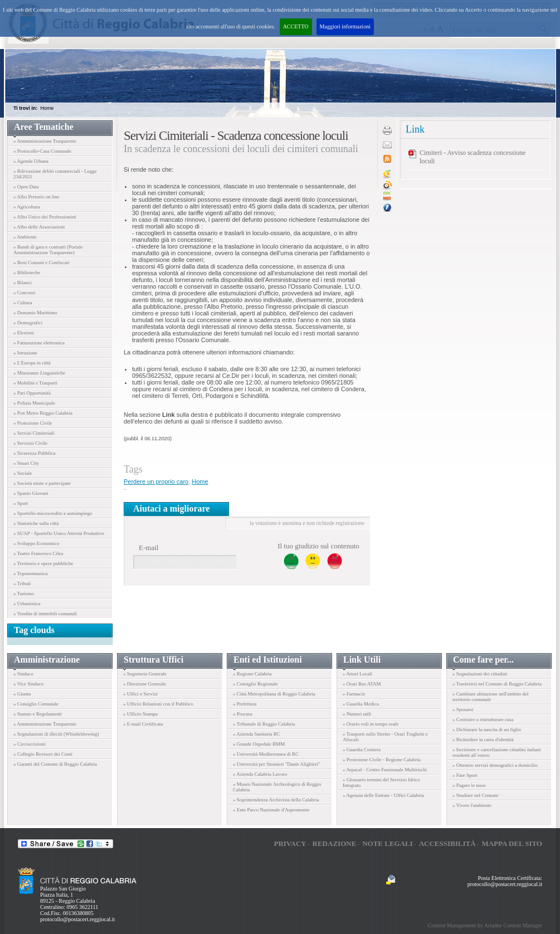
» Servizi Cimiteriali (34, 433)
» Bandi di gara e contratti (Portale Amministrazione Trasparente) (48, 250)
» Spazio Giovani (31, 493)
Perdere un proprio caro (156, 481)
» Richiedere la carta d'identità (483, 740)
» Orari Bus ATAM (362, 684)
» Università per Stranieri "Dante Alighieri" (277, 764)
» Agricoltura (27, 207)
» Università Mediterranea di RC (266, 754)
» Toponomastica (30, 573)
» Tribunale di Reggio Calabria (264, 724)
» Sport (21, 503)
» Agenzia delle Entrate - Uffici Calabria (383, 795)
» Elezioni (24, 333)
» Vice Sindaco (28, 684)
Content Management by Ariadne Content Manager (485, 925)
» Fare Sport (465, 775)
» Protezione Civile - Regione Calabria (382, 760)
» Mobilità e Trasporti (35, 383)
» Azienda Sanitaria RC (257, 734)
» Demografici (28, 323)
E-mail (148, 548)
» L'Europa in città (32, 363)
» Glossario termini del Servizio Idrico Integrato (381, 782)
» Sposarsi (463, 709)
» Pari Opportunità (32, 393)
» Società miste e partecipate (42, 483)
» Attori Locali (357, 674)
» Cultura (23, 303)
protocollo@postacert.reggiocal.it (77, 919)
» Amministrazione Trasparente (45, 141)
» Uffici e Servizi (140, 694)
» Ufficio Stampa (140, 714)
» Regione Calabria (252, 674)
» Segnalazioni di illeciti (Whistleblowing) (56, 734)
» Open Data (26, 187)
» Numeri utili (357, 714)
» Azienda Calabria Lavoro (260, 774)
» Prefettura (245, 704)
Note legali (388, 843)
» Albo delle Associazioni (39, 227)
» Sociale (23, 473)
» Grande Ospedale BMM (259, 744)
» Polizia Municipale (34, 403)
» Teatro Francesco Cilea (38, 553)
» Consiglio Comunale (36, 704)
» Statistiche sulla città (36, 523)
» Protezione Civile (33, 423)
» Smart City (26, 463)
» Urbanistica (27, 604)
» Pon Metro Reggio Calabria (43, 413)
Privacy (290, 843)
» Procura (243, 714)
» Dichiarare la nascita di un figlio (487, 729)
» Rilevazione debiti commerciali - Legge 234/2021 (55, 174)
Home (47, 108)
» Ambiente (25, 237)
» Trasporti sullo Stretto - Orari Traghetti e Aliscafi (385, 737)
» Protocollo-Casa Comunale (42, 151)
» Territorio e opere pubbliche (43, 563)
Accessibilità (447, 843)
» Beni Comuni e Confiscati (42, 262)
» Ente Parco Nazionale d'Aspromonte (271, 810)
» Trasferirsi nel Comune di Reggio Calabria (497, 684)
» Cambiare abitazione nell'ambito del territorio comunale (491, 697)
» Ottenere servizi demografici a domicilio (495, 765)
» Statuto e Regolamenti (38, 714)
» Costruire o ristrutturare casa (483, 719)
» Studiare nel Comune (476, 795)
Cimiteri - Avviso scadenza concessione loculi (473, 157)
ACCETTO (296, 26)
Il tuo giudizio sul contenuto (318, 546)
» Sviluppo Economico (36, 543)
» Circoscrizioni (30, 744)
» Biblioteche (27, 273)
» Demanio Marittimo (35, 313)
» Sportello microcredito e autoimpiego (53, 513)
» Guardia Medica (361, 704)
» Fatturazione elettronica (39, 343)
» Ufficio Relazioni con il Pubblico (158, 704)
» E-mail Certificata (143, 724)
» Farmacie (354, 694)
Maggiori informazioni (345, 26)
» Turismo (24, 594)
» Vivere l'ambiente (472, 805)
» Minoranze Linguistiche (39, 373)
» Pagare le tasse (469, 785)
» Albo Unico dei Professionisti (45, 217)
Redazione (335, 843)
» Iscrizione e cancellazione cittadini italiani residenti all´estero (497, 752)
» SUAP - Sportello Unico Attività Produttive (59, 533)
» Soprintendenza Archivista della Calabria (276, 800)
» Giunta (22, 694)
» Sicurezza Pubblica (34, 453)
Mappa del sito (512, 843)
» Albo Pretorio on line (36, 197)
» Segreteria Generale (145, 674)
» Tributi (22, 583)
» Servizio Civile (30, 443)
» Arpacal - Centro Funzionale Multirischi (385, 770)
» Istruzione (25, 353)
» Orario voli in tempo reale (371, 724)
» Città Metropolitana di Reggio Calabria (274, 694)
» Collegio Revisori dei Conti (43, 754)
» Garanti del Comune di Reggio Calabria (55, 764)
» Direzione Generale (145, 684)
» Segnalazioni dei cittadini (480, 674)
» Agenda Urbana (31, 161)
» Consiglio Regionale (255, 684)
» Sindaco (23, 674)
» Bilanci (23, 283)
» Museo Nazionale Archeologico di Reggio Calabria (277, 787)
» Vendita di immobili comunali (45, 614)
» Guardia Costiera (362, 750)
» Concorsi (24, 293)
